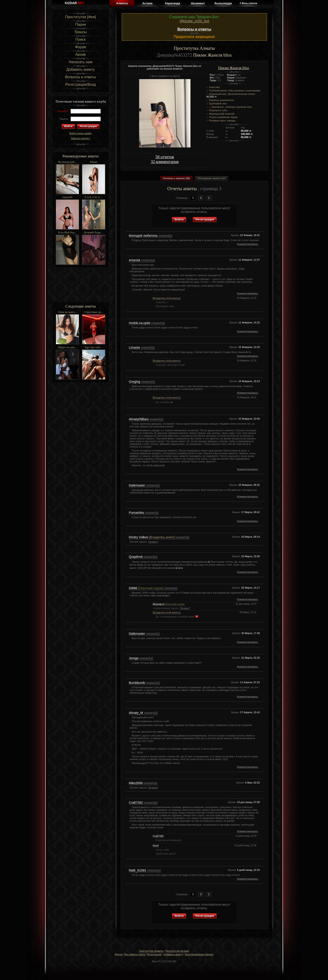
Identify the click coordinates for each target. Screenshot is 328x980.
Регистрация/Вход (80, 84)
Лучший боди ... (94, 232)
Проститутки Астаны (177, 951)
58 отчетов (165, 157)
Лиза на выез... (67, 312)
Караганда (173, 3)
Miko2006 (136, 783)
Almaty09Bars (139, 419)
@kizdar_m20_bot (194, 21)
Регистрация (88, 126)
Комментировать (248, 244)
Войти (179, 219)
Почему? (153, 542)
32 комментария (165, 162)
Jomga (134, 658)
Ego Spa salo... (94, 347)
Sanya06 (67, 197)
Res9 (156, 846)
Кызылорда (223, 3)
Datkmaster (137, 485)
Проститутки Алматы (151, 951)
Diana (94, 162)
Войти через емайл (80, 133)
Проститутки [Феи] (81, 17)
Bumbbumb (137, 683)
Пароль (64, 119)
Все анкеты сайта (135, 954)
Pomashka (137, 513)
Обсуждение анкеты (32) (212, 178)
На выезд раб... (67, 162)
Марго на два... (67, 347)
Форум (81, 47)
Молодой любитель (144, 236)
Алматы (122, 3)
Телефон (63, 111)
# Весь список (248, 3)
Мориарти (169, 604)
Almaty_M (136, 713)
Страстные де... (94, 312)
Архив (81, 54)
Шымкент (198, 3)
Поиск (80, 39)
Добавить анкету (81, 69)
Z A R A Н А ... (94, 197)
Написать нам (81, 62)
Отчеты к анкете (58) (176, 178)
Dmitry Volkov (152, 537)
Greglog (135, 382)
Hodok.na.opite (140, 323)
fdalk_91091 (138, 870)
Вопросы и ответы (81, 77)
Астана (147, 3)
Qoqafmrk (136, 557)
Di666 (146, 588)
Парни (81, 24)
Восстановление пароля (199, 954)
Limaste (135, 348)
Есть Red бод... (67, 232)
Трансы (81, 32)
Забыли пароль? (81, 138)
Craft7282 (136, 803)
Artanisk (135, 260)
